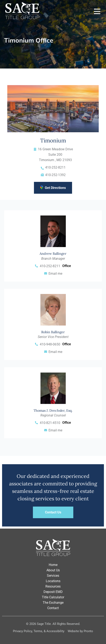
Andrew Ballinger (53, 253)
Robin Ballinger (53, 332)
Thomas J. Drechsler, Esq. (53, 410)
